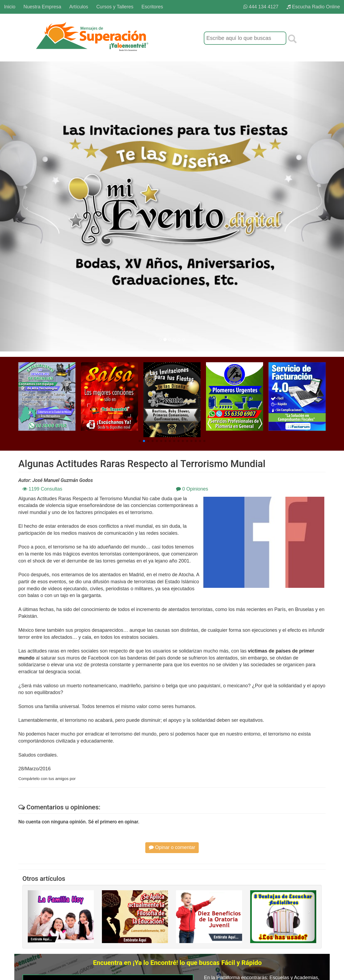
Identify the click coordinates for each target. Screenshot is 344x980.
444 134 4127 (261, 7)
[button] (140, 441)
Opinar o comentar (172, 847)
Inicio (10, 7)
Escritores (152, 7)
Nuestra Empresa (42, 7)
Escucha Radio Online (313, 7)
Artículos (79, 7)
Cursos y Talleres (115, 7)
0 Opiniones (192, 489)
